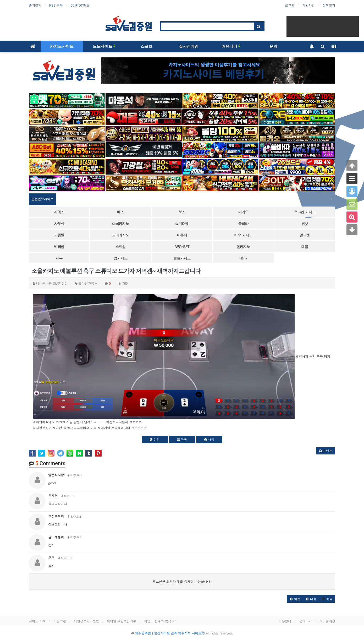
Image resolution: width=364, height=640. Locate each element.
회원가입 (308, 5)
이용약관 (60, 621)
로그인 (290, 5)
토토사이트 (104, 46)
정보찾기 (329, 5)
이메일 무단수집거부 (122, 621)
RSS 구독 (56, 5)
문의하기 (305, 621)
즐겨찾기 (35, 5)
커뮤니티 (231, 46)
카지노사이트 (62, 46)
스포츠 (147, 46)
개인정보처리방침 (86, 621)
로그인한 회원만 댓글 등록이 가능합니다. (182, 581)
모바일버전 (327, 621)
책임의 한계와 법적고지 (161, 621)
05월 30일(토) (81, 5)
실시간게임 (189, 46)
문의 (273, 46)
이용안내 (285, 621)
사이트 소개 (37, 621)
